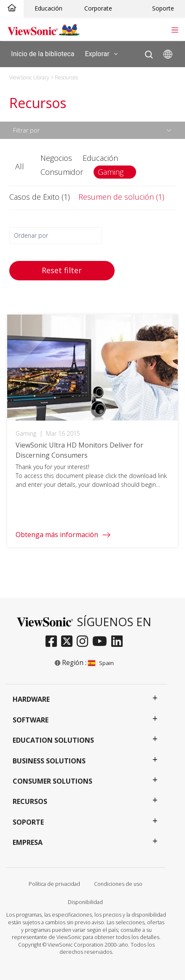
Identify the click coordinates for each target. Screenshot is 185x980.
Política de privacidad (54, 884)
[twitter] (69, 642)
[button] (21, 167)
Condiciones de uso (118, 884)
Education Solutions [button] (53, 740)
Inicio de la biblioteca (43, 53)
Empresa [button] (28, 842)
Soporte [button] (28, 822)
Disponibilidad (85, 902)
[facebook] (53, 642)
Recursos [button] (30, 801)
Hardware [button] (31, 699)
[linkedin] (119, 642)
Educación (48, 8)
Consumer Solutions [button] (52, 781)
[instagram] (84, 642)
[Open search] (149, 53)
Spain (101, 663)
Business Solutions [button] (49, 761)
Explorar (103, 54)
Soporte (163, 8)
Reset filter (62, 270)
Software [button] (31, 720)
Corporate (98, 8)
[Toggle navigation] (175, 29)
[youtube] (102, 642)
